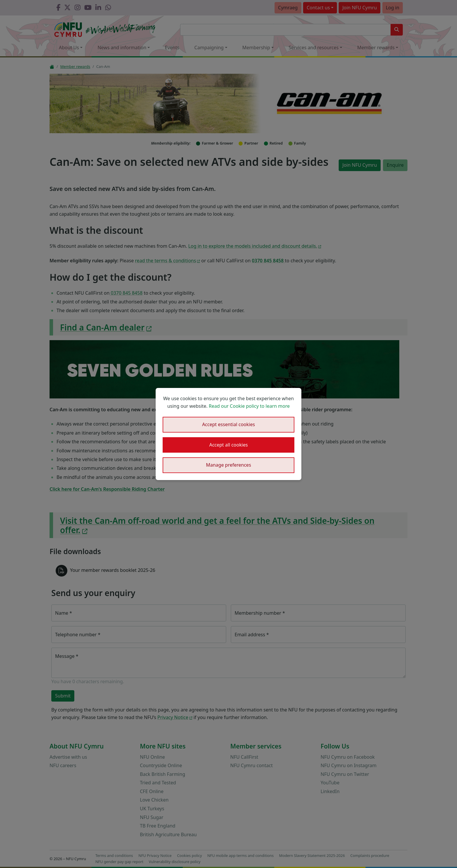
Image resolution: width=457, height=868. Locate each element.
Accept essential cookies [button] (228, 424)
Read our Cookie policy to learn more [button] (249, 406)
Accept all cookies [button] (228, 445)
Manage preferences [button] (229, 465)
